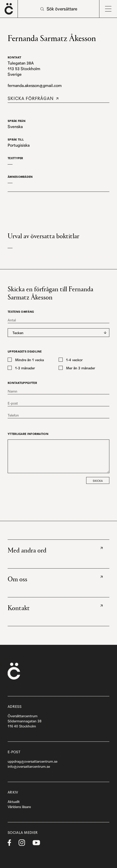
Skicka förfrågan (31, 98)
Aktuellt (14, 802)
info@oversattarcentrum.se (29, 766)
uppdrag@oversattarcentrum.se (32, 761)
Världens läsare (19, 807)
